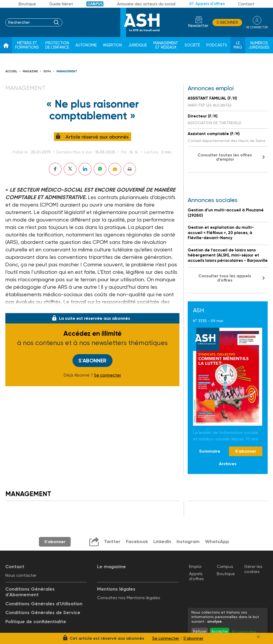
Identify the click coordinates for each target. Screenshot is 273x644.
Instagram (188, 542)
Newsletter (198, 26)
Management (67, 71)
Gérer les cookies (253, 569)
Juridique (138, 45)
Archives (228, 464)
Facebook (137, 542)
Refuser (200, 631)
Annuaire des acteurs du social (146, 4)
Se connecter (108, 375)
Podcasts (217, 45)
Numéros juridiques (259, 45)
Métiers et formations (27, 45)
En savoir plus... (245, 631)
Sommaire (210, 451)
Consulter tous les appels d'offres (225, 278)
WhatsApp (217, 542)
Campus (95, 4)
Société (192, 45)
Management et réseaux (166, 45)
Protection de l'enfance (57, 45)
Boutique (27, 4)
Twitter (112, 542)
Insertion (113, 45)
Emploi (195, 566)
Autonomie (86, 45)
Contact (246, 4)
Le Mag (238, 45)
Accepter (220, 631)
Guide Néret (61, 4)
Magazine (30, 71)
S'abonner (227, 22)
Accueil (11, 71)
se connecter (257, 27)
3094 (47, 71)
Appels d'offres (210, 4)
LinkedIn (162, 542)
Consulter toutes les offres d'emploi (225, 157)
